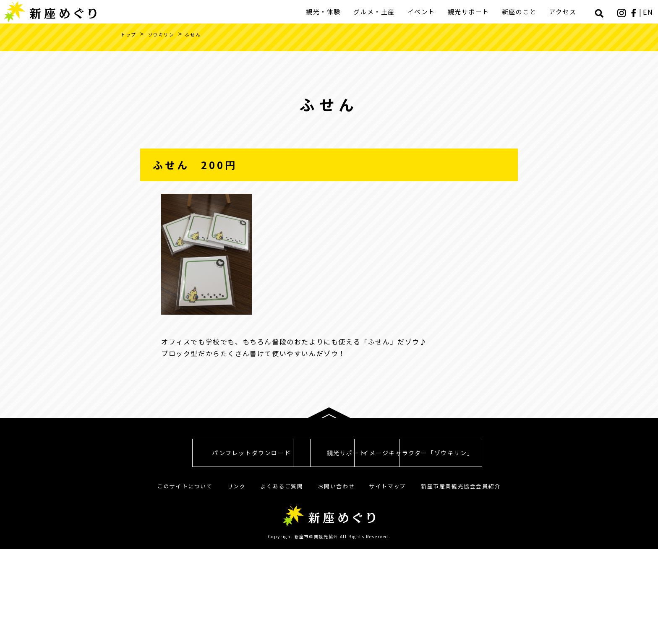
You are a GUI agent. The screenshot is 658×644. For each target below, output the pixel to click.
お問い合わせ (337, 581)
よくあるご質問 (282, 581)
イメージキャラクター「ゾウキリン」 (476, 548)
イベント (423, 12)
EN (649, 12)
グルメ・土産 (375, 12)
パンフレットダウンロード (182, 548)
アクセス (564, 12)
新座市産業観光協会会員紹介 (461, 581)
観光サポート (470, 12)
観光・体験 (325, 12)
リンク (237, 581)
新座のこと (521, 12)
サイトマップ (388, 581)
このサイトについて (185, 581)
